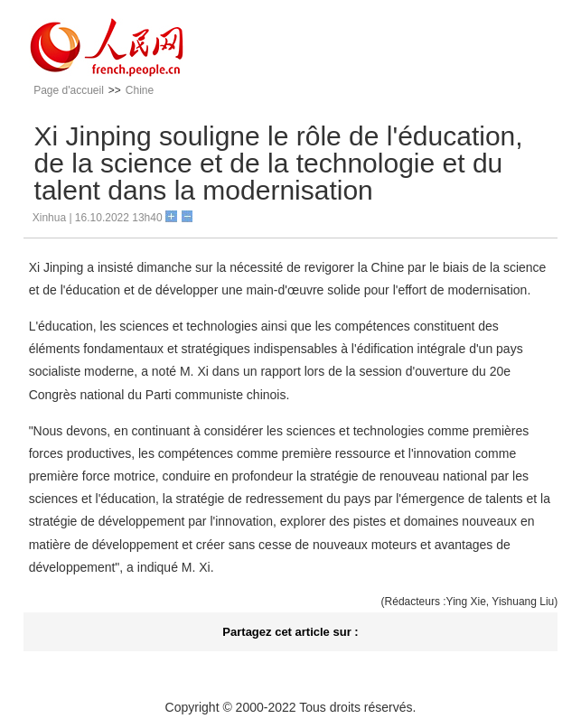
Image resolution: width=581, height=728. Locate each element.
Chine (140, 90)
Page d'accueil (69, 90)
